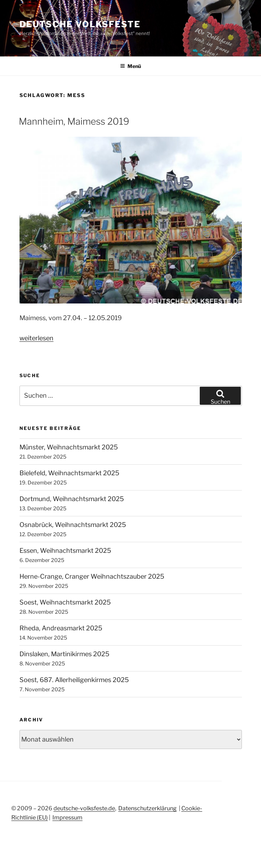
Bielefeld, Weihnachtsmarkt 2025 (69, 473)
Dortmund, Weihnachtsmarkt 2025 (72, 499)
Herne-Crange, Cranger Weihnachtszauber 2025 (92, 576)
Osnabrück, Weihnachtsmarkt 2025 (73, 525)
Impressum (67, 818)
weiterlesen (36, 338)
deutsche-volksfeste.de (84, 808)
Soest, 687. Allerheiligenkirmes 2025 (74, 680)
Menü (130, 66)
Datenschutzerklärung (147, 808)
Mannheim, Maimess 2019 (74, 121)
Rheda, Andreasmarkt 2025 (61, 628)
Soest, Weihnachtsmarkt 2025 (65, 602)
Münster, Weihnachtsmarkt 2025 (69, 447)
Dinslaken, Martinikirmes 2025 (64, 654)
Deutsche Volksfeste (80, 24)
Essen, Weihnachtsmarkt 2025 (65, 551)
